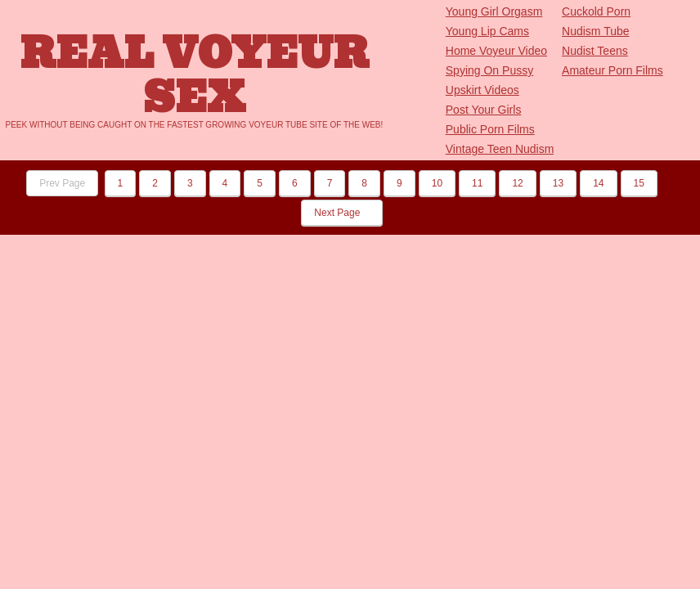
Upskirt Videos (482, 90)
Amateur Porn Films (612, 70)
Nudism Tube (595, 31)
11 (477, 183)
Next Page (341, 213)
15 (639, 183)
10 (437, 183)
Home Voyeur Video (496, 51)
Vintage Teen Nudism (500, 149)
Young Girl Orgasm (494, 11)
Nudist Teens (595, 51)
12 (517, 183)
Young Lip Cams (487, 31)
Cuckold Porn (596, 11)
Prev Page (62, 183)
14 (598, 183)
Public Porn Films (490, 129)
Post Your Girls (484, 110)
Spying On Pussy (489, 70)
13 (558, 183)
